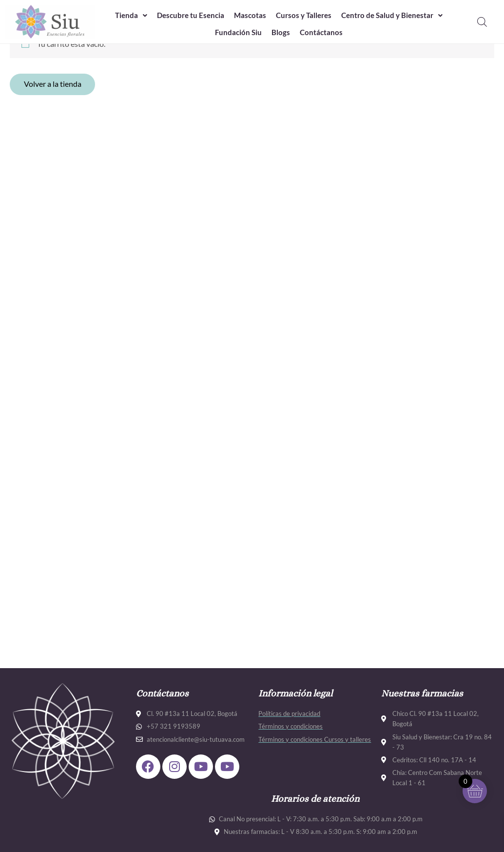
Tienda (131, 16)
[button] (131, 16)
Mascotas (250, 16)
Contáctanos (321, 33)
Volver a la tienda (53, 85)
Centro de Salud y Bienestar (392, 16)
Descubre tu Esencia (191, 16)
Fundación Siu (238, 33)
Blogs (281, 33)
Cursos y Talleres (304, 16)
